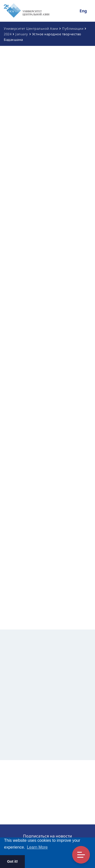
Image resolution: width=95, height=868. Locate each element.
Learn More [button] (37, 847)
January (22, 34)
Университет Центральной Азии (31, 28)
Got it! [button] (12, 861)
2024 (8, 34)
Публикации (73, 28)
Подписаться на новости (48, 836)
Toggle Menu (81, 855)
